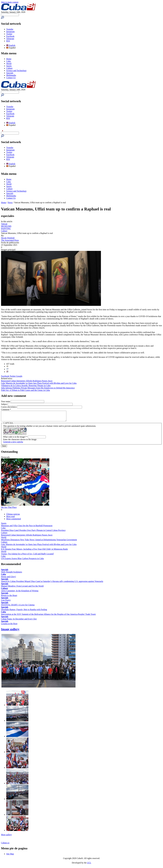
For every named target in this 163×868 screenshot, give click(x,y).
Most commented (14, 521)
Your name (6, 401)
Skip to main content (10, 2)
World (9, 64)
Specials (10, 73)
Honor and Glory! (9, 579)
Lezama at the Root (9, 626)
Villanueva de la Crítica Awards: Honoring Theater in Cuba (26, 386)
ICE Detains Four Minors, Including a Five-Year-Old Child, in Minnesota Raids (34, 551)
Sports (9, 66)
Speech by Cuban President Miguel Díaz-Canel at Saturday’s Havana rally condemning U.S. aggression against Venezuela (52, 583)
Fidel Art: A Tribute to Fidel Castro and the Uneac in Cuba (25, 390)
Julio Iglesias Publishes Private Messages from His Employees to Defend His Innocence (38, 388)
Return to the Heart (9, 597)
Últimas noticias (13, 516)
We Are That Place (9, 509)
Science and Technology (16, 71)
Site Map (10, 856)
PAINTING (6, 228)
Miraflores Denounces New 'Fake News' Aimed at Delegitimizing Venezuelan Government (39, 542)
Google (19, 376)
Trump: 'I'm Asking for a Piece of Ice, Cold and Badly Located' (27, 556)
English (11, 45)
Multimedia (11, 75)
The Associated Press (10, 240)
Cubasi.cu (5, 845)
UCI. (89, 865)
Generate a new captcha (13, 444)
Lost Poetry (6, 602)
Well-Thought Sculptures (12, 574)
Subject (4, 404)
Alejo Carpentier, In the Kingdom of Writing (20, 593)
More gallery (6, 837)
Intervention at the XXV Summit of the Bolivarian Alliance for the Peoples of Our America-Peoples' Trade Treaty (49, 616)
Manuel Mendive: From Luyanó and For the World (22, 588)
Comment (6, 410)
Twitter (9, 34)
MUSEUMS (6, 226)
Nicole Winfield (8, 238)
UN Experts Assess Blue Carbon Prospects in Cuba (22, 560)
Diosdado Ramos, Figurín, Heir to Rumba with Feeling (24, 611)
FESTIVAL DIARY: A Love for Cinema (18, 607)
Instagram (10, 32)
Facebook (10, 36)
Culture (9, 68)
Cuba (8, 61)
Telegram (10, 39)
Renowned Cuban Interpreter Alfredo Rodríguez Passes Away (27, 381)
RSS (8, 41)
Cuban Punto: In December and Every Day (19, 621)
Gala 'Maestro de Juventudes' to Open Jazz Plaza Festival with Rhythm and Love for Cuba (39, 383)
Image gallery (10, 631)
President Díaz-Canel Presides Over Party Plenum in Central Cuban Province (33, 532)
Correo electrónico (9, 407)
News (10, 203)
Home (9, 59)
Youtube (10, 29)
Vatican (4, 224)
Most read (10, 518)
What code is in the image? (15, 439)
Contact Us (11, 78)
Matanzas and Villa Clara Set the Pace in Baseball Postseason (27, 528)
